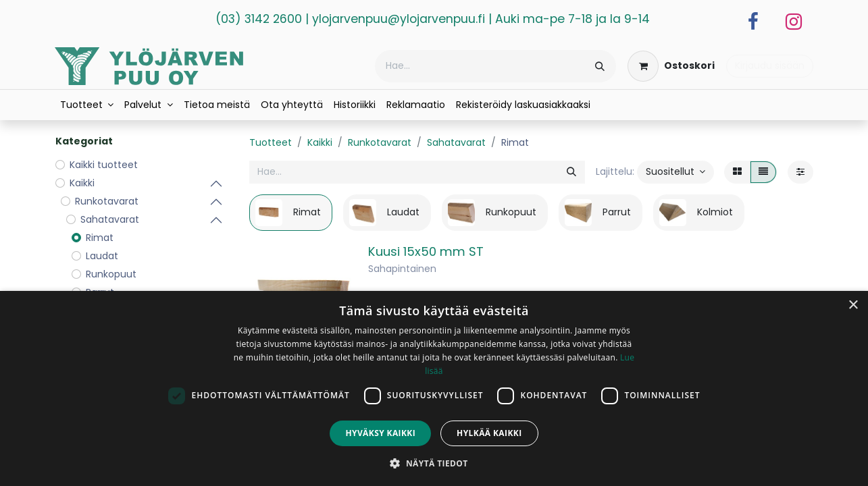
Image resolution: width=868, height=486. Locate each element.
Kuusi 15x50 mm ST (426, 251)
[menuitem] (87, 105)
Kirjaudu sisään (770, 65)
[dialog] (434, 388)
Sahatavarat (456, 142)
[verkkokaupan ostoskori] (671, 66)
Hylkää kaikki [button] (489, 433)
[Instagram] (794, 22)
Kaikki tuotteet (104, 165)
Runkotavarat (380, 142)
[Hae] (600, 66)
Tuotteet (271, 142)
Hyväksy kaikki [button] (380, 433)
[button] (676, 172)
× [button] (853, 305)
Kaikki (320, 142)
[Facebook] (753, 22)
